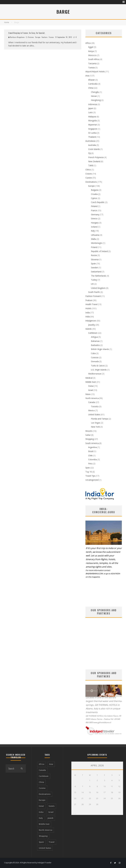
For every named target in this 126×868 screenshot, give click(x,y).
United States (94, 414)
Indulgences (91, 321)
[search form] (11, 769)
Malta (94, 239)
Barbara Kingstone (16, 37)
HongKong (96, 100)
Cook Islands (94, 149)
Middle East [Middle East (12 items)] (44, 824)
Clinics (88, 170)
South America (92, 443)
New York (95, 427)
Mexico (92, 410)
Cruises (31, 37)
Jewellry (92, 325)
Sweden (95, 268)
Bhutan (92, 80)
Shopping (90, 439)
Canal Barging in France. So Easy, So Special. (27, 33)
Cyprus (94, 198)
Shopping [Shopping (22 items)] (43, 836)
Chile (90, 455)
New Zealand (94, 161)
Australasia (90, 141)
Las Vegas (96, 423)
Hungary (95, 223)
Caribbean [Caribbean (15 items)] (44, 776)
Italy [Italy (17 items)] (41, 818)
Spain (93, 263)
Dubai (91, 386)
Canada (92, 402)
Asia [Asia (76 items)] (51, 764)
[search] (22, 769)
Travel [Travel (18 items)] (52, 842)
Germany (95, 214)
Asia (87, 76)
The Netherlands (99, 276)
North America (92, 398)
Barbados (95, 345)
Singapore (93, 129)
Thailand (92, 137)
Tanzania (92, 63)
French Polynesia (96, 157)
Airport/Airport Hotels (95, 72)
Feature (45, 37)
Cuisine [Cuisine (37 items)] (42, 788)
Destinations (91, 182)
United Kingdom (98, 288)
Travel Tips (90, 476)
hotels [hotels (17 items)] (52, 806)
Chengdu (95, 92)
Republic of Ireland (99, 251)
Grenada (95, 361)
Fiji (89, 153)
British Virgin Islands (100, 349)
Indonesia (93, 104)
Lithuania (95, 235)
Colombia (93, 459)
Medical (89, 378)
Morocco (92, 55)
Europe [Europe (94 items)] (42, 800)
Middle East (91, 382)
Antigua (94, 337)
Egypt (91, 47)
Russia (94, 255)
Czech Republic (98, 202)
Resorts (89, 431)
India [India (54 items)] (41, 812)
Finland (94, 206)
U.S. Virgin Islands (99, 370)
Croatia (94, 194)
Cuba (93, 353)
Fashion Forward (93, 296)
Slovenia (95, 259)
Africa (88, 43)
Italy (93, 231)
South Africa (94, 59)
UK (92, 284)
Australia (92, 145)
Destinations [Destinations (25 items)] (45, 794)
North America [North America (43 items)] (46, 830)
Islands (89, 329)
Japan (91, 108)
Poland (94, 247)
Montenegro (97, 243)
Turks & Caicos (98, 366)
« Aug (74, 813)
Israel (91, 390)
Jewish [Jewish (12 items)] (51, 818)
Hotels (88, 308)
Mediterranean (95, 374)
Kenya (91, 51)
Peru (90, 464)
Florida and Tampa (100, 419)
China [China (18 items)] (41, 782)
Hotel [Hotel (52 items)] (41, 806)
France (51, 37)
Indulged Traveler (44, 863)
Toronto (95, 406)
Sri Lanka (92, 133)
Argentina (93, 447)
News (88, 394)
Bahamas (95, 341)
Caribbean (93, 333)
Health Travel (91, 304)
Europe (38, 37)
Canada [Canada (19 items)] (42, 770)
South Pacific (94, 292)
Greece (94, 218)
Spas (88, 468)
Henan (94, 96)
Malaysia (92, 117)
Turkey (94, 280)
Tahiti (91, 165)
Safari (88, 435)
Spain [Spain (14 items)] (41, 842)
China (91, 88)
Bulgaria (95, 190)
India (88, 313)
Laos (90, 112)
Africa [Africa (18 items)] (42, 764)
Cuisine (89, 178)
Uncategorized (92, 480)
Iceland (94, 227)
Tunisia (91, 67)
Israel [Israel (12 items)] (51, 812)
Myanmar (93, 125)
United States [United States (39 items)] (45, 848)
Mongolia (92, 121)
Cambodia (93, 84)
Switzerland (96, 272)
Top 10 (89, 472)
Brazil (91, 451)
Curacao (95, 357)
